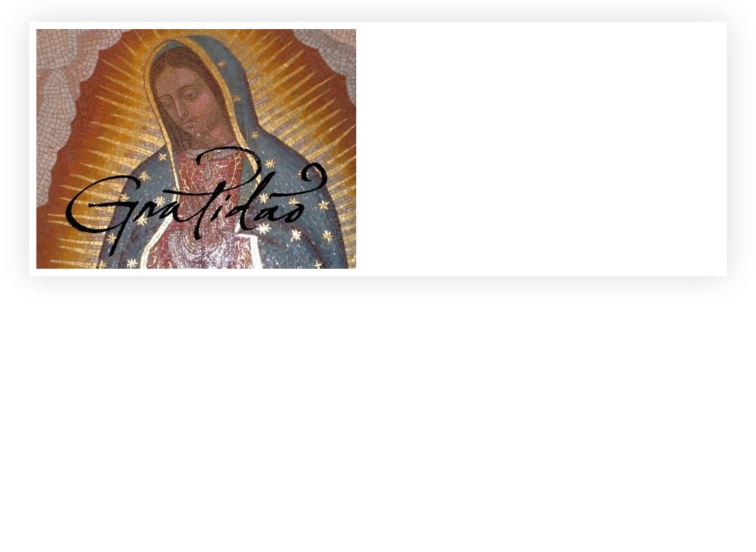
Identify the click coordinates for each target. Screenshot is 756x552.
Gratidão (59, 45)
